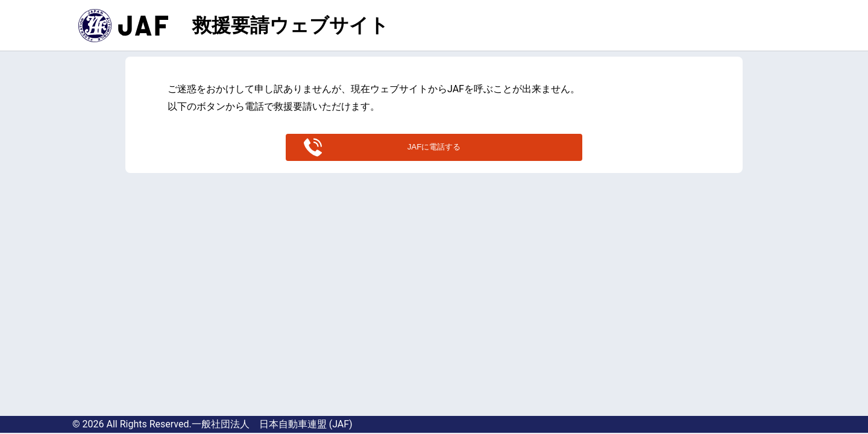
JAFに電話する (434, 147)
